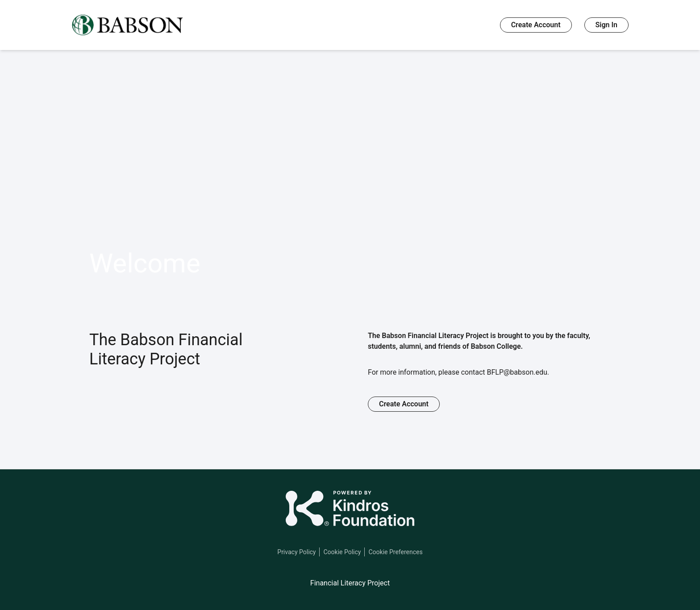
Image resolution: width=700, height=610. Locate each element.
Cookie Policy (342, 552)
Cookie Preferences (395, 552)
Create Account (536, 25)
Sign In (606, 25)
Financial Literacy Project (350, 583)
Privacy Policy (296, 552)
